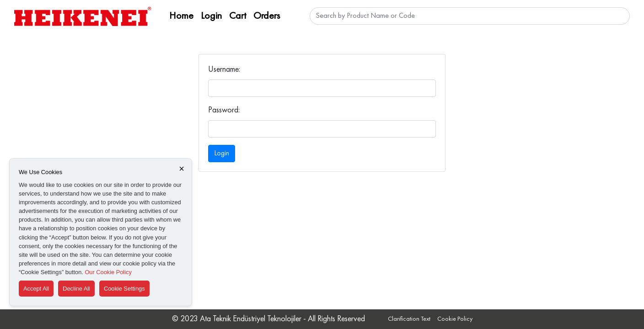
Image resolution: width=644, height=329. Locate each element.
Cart (238, 16)
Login (211, 16)
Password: (224, 110)
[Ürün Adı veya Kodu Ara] (470, 16)
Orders (267, 16)
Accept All (36, 289)
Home (181, 16)
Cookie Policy (455, 319)
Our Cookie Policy (108, 272)
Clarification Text (409, 319)
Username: (224, 69)
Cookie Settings (124, 289)
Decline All (76, 289)
